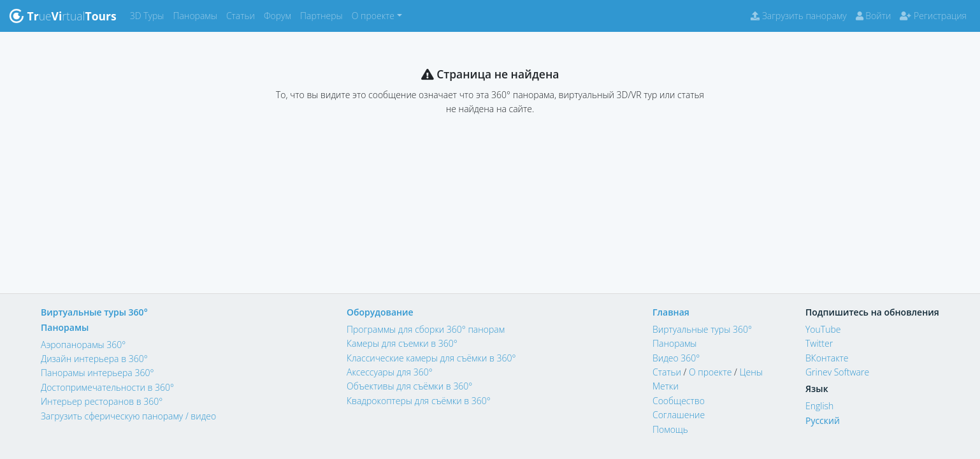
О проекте (710, 372)
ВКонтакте (827, 358)
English (819, 406)
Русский (823, 420)
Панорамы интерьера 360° (97, 373)
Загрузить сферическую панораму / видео (128, 416)
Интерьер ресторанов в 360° (102, 401)
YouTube (823, 329)
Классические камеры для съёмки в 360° (431, 358)
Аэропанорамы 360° (83, 345)
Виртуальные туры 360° (94, 312)
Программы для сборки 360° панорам (426, 329)
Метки (666, 386)
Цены (751, 372)
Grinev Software (837, 372)
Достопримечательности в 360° (107, 387)
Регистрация (933, 16)
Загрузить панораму (798, 16)
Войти (874, 16)
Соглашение (679, 415)
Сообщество (679, 401)
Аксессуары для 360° (390, 372)
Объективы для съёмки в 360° (409, 386)
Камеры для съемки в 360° (402, 343)
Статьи (243, 15)
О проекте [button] (373, 16)
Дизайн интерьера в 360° (94, 359)
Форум (280, 15)
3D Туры (149, 15)
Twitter (819, 343)
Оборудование (380, 312)
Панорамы (197, 15)
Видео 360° (676, 358)
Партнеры (324, 15)
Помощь (670, 429)
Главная (671, 312)
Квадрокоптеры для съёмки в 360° (419, 401)
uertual (63, 16)
